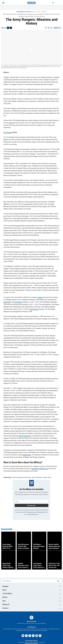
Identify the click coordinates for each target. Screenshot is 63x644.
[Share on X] (49, 28)
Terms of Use (31, 510)
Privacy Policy (41, 510)
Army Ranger (8, 131)
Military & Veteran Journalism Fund (22, 629)
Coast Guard (27, 623)
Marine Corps (34, 623)
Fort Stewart (18, 301)
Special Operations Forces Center (23, 12)
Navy (39, 623)
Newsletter (32, 629)
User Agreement (20, 631)
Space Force (44, 623)
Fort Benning (34, 308)
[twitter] (33, 636)
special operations (25, 435)
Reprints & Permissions (54, 629)
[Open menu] (3, 3)
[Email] (51, 28)
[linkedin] (37, 636)
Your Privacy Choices (35, 631)
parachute (7, 301)
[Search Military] (29, 581)
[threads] (40, 636)
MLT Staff (4, 28)
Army (11, 122)
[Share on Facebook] (46, 28)
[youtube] (23, 636)
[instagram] (30, 636)
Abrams (40, 296)
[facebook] (26, 636)
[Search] (51, 3)
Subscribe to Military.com (40, 468)
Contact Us (38, 629)
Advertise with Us (45, 629)
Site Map (45, 631)
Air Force (19, 623)
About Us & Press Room (8, 629)
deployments (27, 454)
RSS (41, 631)
